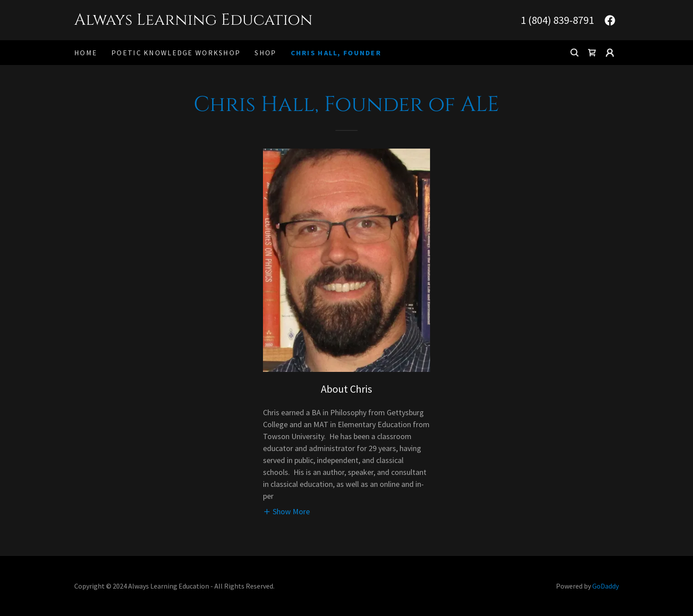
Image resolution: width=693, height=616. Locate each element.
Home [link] (86, 53)
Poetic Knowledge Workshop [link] (176, 53)
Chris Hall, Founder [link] (336, 53)
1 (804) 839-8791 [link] (557, 20)
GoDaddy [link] (605, 586)
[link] (210, 22)
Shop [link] (265, 53)
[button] (610, 53)
